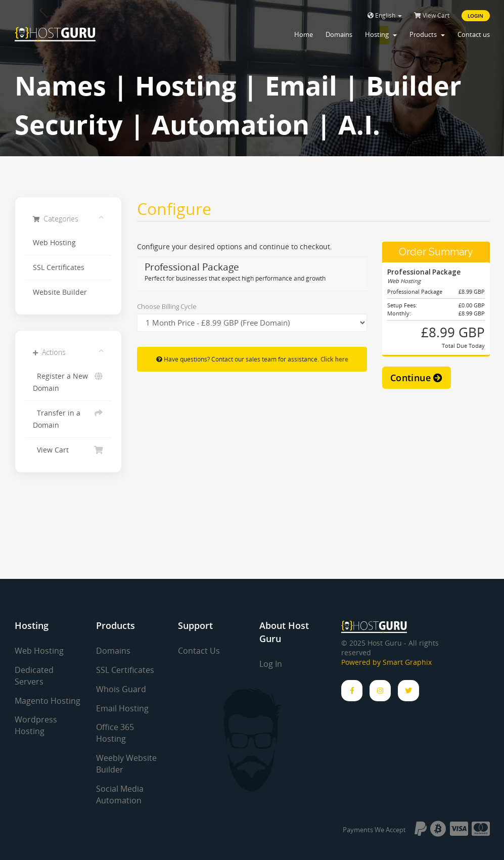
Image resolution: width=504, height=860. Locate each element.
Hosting (381, 34)
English (385, 15)
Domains (339, 34)
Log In (271, 664)
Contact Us (199, 651)
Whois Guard (121, 689)
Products (427, 34)
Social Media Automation (120, 795)
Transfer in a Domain (68, 418)
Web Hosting (54, 243)
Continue (417, 378)
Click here (334, 359)
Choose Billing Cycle (167, 306)
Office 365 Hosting (115, 733)
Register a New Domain (68, 381)
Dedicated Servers (34, 676)
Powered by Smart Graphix (386, 662)
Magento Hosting (48, 701)
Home (304, 34)
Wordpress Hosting (36, 725)
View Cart (432, 15)
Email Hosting (122, 708)
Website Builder (60, 292)
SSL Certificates (59, 267)
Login (476, 16)
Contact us (474, 34)
